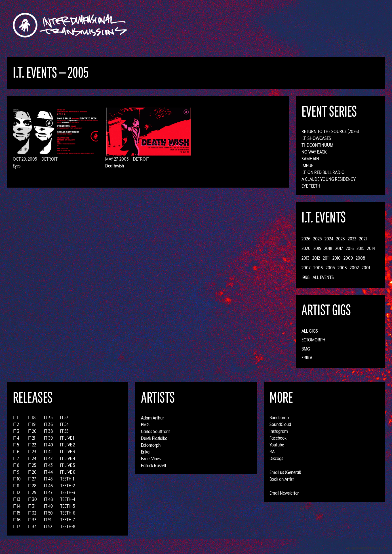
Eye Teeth (311, 186)
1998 (306, 277)
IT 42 (48, 458)
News (281, 25)
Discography (216, 25)
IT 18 (32, 417)
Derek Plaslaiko (154, 438)
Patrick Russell (153, 465)
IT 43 (48, 465)
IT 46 (48, 486)
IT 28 (32, 486)
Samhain (310, 159)
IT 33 (32, 520)
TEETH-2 (68, 486)
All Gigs (310, 331)
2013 (305, 258)
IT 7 (16, 458)
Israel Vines (151, 458)
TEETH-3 (68, 492)
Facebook (278, 438)
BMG (306, 349)
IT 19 (32, 424)
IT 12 (16, 492)
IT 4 (16, 438)
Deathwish (115, 166)
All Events (323, 277)
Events (263, 25)
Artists (242, 25)
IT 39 (48, 438)
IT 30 (32, 499)
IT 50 (48, 513)
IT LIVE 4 (68, 458)
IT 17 (16, 526)
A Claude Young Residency (329, 179)
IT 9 (16, 472)
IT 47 (48, 492)
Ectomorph (313, 340)
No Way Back (314, 152)
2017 (339, 248)
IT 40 (49, 445)
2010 (337, 258)
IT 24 (32, 458)
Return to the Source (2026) (330, 131)
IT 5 (16, 445)
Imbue (307, 165)
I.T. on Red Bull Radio (323, 172)
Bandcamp (279, 417)
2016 (350, 248)
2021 (363, 239)
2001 (366, 268)
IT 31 (32, 506)
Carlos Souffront (155, 431)
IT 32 (32, 513)
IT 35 (48, 417)
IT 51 (48, 520)
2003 (342, 268)
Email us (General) (285, 472)
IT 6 (16, 452)
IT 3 (16, 431)
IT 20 (32, 431)
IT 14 (17, 506)
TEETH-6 (68, 513)
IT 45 (48, 479)
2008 (361, 258)
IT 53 (64, 417)
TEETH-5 (68, 506)
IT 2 (16, 424)
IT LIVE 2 (68, 445)
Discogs (276, 458)
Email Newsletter (284, 493)
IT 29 (32, 492)
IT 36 (48, 424)
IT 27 (32, 479)
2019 (317, 248)
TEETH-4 (68, 499)
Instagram (279, 431)
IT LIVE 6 (68, 472)
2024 (329, 239)
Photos (299, 25)
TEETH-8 (68, 526)
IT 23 (32, 452)
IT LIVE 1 (67, 438)
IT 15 (16, 513)
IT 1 (15, 417)
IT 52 (48, 526)
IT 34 (32, 526)
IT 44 (48, 472)
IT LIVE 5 (68, 465)
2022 (352, 239)
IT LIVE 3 (68, 452)
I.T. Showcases (316, 138)
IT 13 (17, 499)
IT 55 (64, 431)
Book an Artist (282, 479)
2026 (306, 239)
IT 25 (32, 465)
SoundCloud (280, 424)
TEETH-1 (67, 479)
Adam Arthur (152, 417)
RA (272, 452)
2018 (328, 248)
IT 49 (48, 506)
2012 (316, 258)
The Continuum (317, 145)
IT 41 (48, 452)
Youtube (277, 445)
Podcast (321, 25)
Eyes (17, 166)
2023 (341, 239)
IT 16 (17, 520)
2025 (317, 239)
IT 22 (32, 445)
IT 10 (17, 479)
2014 (371, 248)
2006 (318, 268)
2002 (354, 268)
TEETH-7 (68, 520)
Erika (307, 358)
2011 (326, 258)
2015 (360, 248)
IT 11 (16, 486)
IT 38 (49, 431)
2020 (306, 248)
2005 (330, 268)
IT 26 (32, 472)
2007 (306, 268)
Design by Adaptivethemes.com (367, 548)
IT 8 (16, 465)
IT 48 (49, 499)
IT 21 (31, 438)
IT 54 (64, 424)
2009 (348, 258)
